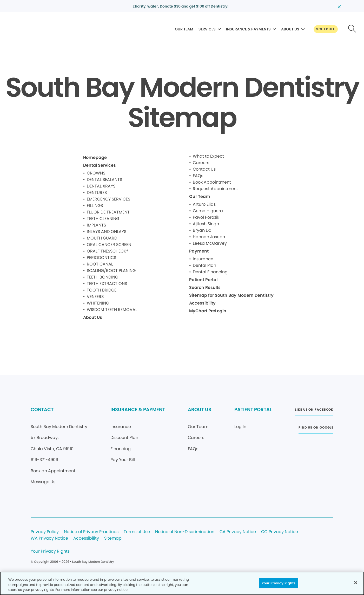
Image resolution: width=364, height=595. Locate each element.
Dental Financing (210, 272)
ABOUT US (290, 29)
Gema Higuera (208, 211)
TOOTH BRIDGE (102, 290)
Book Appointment (212, 182)
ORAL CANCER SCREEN (109, 245)
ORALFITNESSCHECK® (108, 251)
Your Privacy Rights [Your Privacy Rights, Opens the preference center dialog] (279, 583)
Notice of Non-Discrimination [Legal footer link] (185, 532)
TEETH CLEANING (103, 219)
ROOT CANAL (100, 264)
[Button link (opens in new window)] (314, 411)
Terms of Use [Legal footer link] (137, 532)
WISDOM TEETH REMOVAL (112, 310)
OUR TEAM (184, 29)
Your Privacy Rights (50, 551)
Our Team (200, 196)
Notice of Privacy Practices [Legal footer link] (91, 532)
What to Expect (208, 156)
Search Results (205, 287)
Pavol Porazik (206, 217)
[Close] (356, 583)
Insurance (203, 259)
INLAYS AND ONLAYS (107, 232)
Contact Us (204, 169)
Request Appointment (215, 189)
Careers (201, 163)
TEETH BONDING (102, 277)
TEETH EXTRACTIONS (107, 284)
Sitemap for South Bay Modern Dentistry (231, 295)
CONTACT (42, 409)
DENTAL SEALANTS (104, 180)
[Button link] (326, 29)
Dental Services (100, 165)
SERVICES (207, 29)
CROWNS (96, 173)
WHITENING (98, 303)
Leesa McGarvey (210, 243)
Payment (199, 251)
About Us (93, 317)
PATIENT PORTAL (253, 409)
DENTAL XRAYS (101, 186)
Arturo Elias (204, 204)
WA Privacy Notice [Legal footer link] (49, 538)
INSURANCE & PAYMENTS (248, 29)
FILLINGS (95, 206)
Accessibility (202, 303)
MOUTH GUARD (102, 238)
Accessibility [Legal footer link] (86, 538)
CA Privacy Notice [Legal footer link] (238, 532)
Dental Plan (204, 265)
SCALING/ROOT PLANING (111, 271)
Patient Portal (203, 280)
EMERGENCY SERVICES (108, 199)
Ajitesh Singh (206, 224)
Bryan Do (202, 230)
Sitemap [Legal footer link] (113, 538)
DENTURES (97, 193)
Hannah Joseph (209, 237)
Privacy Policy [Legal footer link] (45, 532)
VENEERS (95, 297)
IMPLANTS (96, 225)
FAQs (198, 176)
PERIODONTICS (101, 258)
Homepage (95, 157)
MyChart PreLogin (208, 311)
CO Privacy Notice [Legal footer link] (280, 532)
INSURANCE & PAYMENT (138, 409)
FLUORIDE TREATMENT (108, 212)
